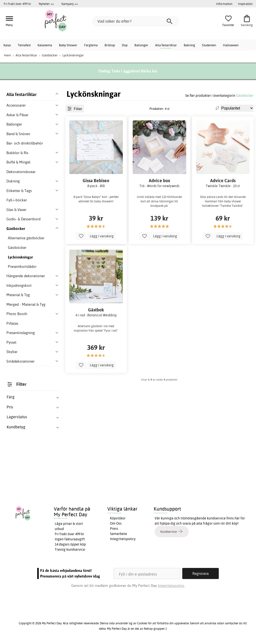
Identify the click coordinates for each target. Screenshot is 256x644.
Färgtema (91, 45)
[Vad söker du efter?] (136, 21)
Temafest (24, 45)
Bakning (189, 45)
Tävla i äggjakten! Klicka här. (135, 71)
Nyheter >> (46, 4)
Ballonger (141, 45)
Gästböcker (245, 95)
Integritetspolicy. (171, 586)
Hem (7, 55)
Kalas (7, 45)
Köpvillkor (118, 518)
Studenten (209, 45)
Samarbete (119, 534)
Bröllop (110, 45)
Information (224, 4)
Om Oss (116, 523)
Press (114, 529)
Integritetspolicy (123, 539)
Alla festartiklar (166, 45)
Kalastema (45, 45)
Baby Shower (68, 45)
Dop (125, 45)
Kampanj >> (70, 4)
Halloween (231, 45)
